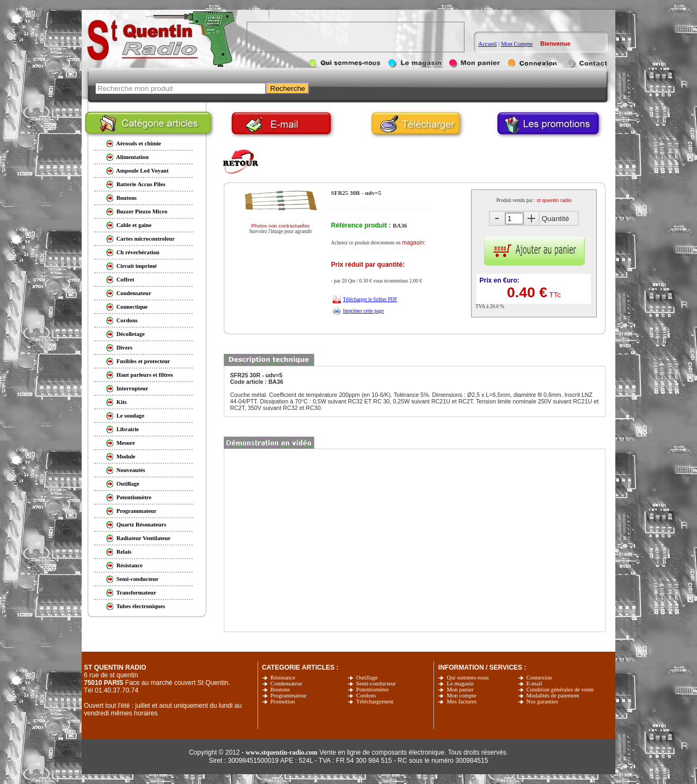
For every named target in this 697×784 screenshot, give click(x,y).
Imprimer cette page (363, 311)
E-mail (534, 684)
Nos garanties (542, 702)
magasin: (414, 242)
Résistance (283, 678)
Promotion (283, 702)
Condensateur (287, 684)
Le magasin (460, 684)
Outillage (367, 678)
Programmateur (289, 696)
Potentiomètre (372, 690)
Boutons (280, 690)
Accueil (487, 44)
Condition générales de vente (560, 690)
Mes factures (461, 702)
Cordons (366, 696)
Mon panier (460, 690)
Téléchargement (375, 702)
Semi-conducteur (376, 684)
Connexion (539, 678)
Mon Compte (517, 44)
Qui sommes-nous (467, 678)
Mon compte (461, 696)
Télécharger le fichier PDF (370, 299)
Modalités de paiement (553, 696)
